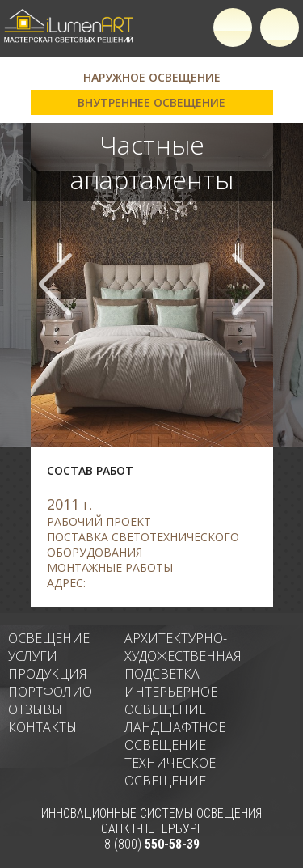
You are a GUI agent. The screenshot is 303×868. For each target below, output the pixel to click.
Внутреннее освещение (151, 102)
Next (248, 284)
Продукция (48, 674)
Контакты (42, 727)
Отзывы (35, 709)
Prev (56, 284)
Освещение (49, 638)
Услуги (33, 656)
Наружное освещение (152, 77)
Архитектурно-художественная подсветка (183, 656)
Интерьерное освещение (171, 701)
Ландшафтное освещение (175, 736)
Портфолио (50, 692)
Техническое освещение (170, 772)
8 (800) (152, 844)
